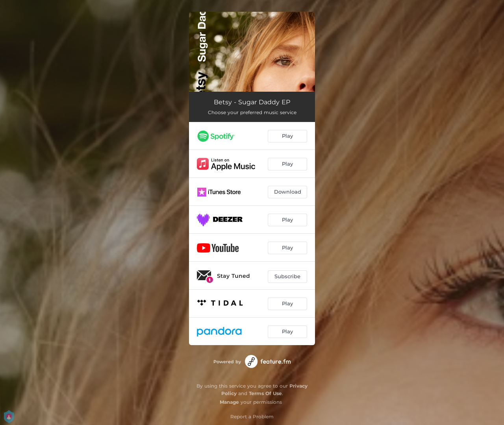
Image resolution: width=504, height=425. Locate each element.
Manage (229, 402)
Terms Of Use (265, 393)
